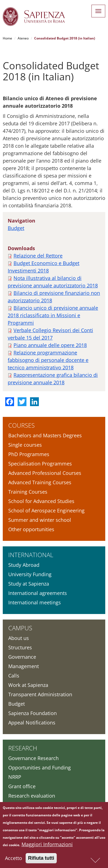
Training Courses (28, 492)
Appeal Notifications (32, 723)
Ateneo (23, 38)
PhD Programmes (29, 454)
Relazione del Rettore (38, 256)
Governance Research (33, 758)
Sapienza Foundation (33, 713)
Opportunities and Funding (40, 768)
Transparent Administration (40, 694)
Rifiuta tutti (41, 859)
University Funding (30, 574)
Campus (20, 628)
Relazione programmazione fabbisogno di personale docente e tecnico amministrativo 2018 (48, 360)
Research (23, 748)
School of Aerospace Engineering (46, 510)
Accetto (13, 859)
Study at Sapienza (29, 584)
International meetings (35, 602)
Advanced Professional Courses (45, 473)
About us (19, 638)
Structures (20, 647)
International (31, 555)
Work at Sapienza (28, 685)
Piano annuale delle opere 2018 (50, 345)
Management (24, 666)
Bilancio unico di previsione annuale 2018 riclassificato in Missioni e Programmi (53, 315)
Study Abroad (24, 565)
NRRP (15, 777)
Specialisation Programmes (40, 464)
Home (7, 38)
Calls (14, 676)
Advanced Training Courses (40, 482)
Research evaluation (32, 796)
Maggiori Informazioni (47, 846)
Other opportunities (31, 529)
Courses (21, 425)
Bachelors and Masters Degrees (45, 435)
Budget (16, 228)
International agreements (38, 593)
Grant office (22, 786)
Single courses (25, 445)
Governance (22, 657)
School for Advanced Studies (41, 501)
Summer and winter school (40, 520)
